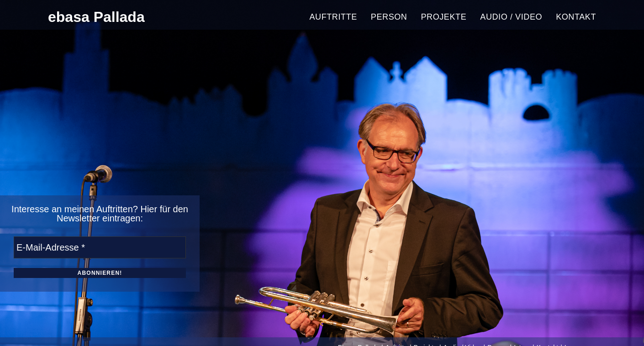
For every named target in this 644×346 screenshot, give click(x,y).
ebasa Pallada (96, 17)
